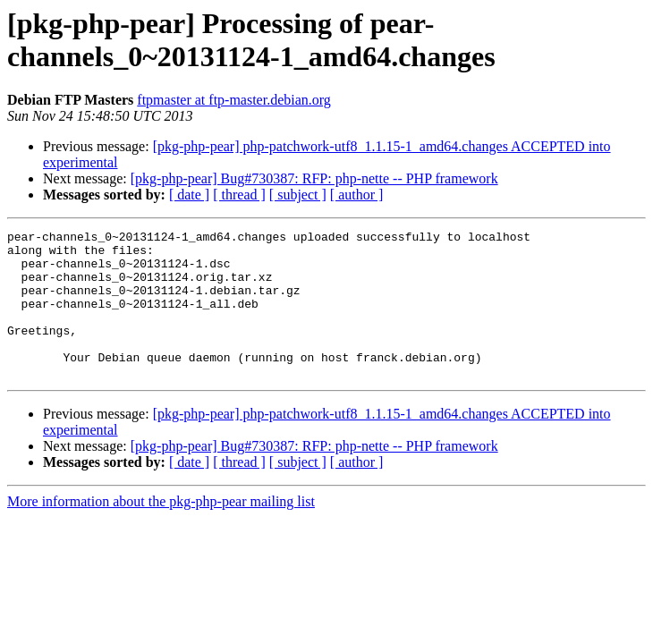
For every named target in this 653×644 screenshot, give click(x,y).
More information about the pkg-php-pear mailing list (161, 531)
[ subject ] (298, 195)
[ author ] (357, 195)
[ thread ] (239, 195)
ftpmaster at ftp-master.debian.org (234, 100)
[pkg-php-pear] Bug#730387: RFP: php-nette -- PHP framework (314, 178)
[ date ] (189, 195)
